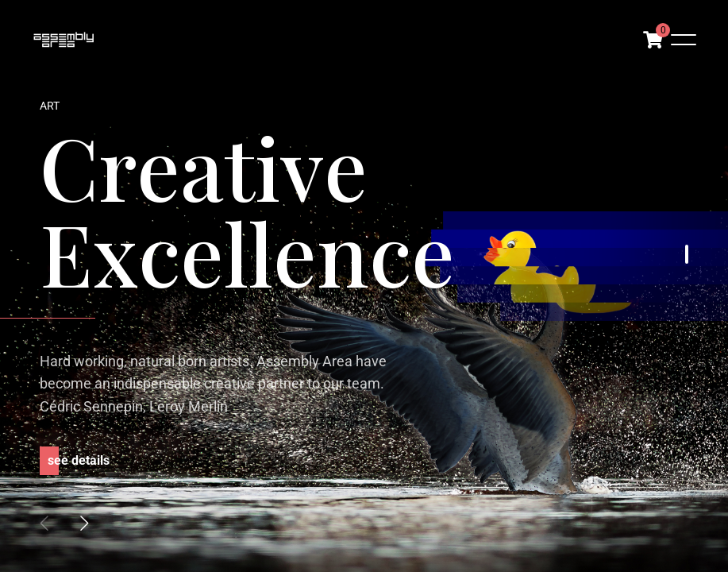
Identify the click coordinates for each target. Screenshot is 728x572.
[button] (84, 523)
